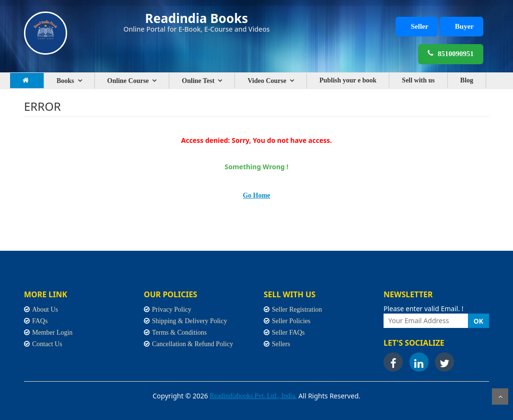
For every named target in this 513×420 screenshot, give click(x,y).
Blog (467, 80)
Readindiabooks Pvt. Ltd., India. (253, 396)
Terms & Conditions (179, 332)
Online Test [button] (198, 81)
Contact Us (47, 344)
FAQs (40, 321)
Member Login (52, 332)
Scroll (500, 397)
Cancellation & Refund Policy (192, 344)
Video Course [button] (267, 81)
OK (478, 321)
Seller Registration (297, 309)
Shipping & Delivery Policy (190, 321)
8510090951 (451, 53)
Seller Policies (291, 321)
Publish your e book (348, 80)
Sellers (281, 344)
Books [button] (65, 81)
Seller (420, 26)
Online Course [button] (128, 81)
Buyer (464, 26)
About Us (45, 309)
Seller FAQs (288, 332)
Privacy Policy (172, 309)
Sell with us (418, 80)
